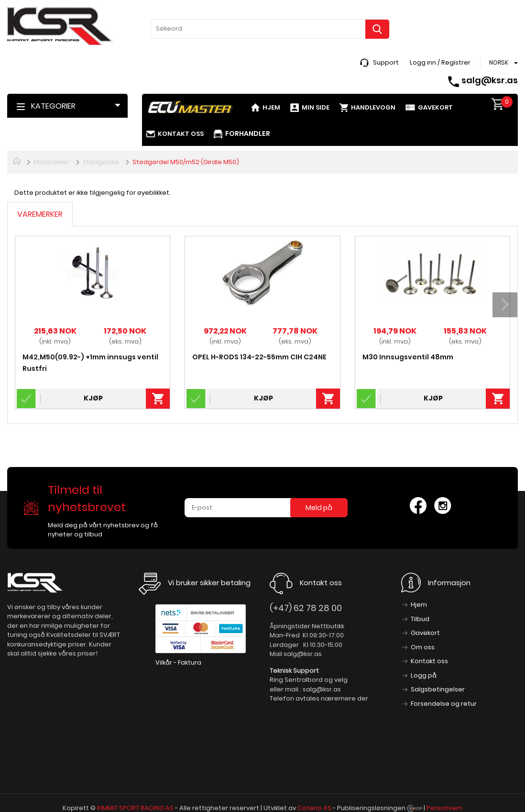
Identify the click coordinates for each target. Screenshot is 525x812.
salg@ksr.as (490, 80)
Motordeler (51, 162)
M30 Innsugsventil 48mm (408, 357)
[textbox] (270, 29)
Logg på (424, 675)
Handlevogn (373, 107)
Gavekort (435, 107)
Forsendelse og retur (444, 704)
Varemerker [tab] (40, 214)
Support (386, 62)
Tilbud (420, 619)
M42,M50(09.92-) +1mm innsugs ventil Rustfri (90, 363)
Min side (316, 107)
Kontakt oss (181, 134)
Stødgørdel (101, 162)
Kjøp (93, 398)
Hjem (271, 107)
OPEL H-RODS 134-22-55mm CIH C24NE (259, 357)
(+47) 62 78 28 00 (306, 608)
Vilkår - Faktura (178, 662)
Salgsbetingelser (438, 689)
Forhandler (248, 133)
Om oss (423, 647)
